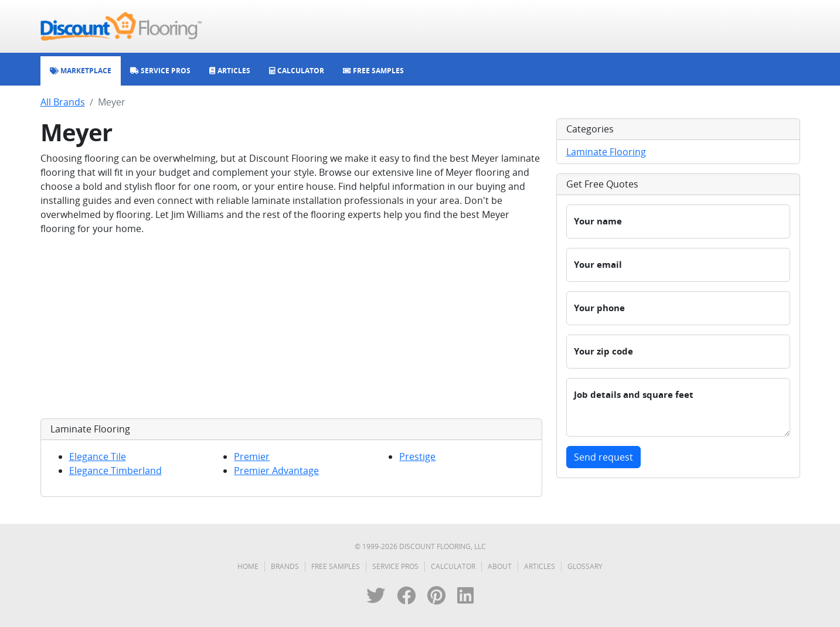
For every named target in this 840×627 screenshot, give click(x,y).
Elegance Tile (98, 456)
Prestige (417, 456)
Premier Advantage (276, 471)
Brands (285, 566)
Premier (252, 456)
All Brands (63, 102)
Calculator (453, 566)
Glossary (585, 566)
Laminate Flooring (606, 152)
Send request (603, 457)
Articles (540, 566)
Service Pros (395, 566)
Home (248, 566)
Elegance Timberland (115, 471)
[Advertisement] (291, 327)
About (500, 566)
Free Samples (336, 566)
